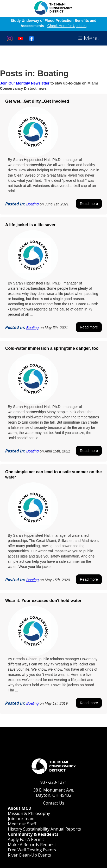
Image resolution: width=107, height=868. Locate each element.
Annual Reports (66, 829)
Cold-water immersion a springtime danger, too (52, 348)
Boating (32, 204)
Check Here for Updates (67, 26)
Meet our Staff (22, 824)
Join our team (21, 819)
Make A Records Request (32, 845)
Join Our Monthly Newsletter (25, 83)
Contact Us (54, 803)
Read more (89, 204)
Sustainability (36, 829)
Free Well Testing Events (32, 850)
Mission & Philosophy (29, 813)
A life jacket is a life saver (30, 225)
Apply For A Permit (26, 839)
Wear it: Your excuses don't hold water (43, 601)
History (15, 829)
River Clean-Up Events (29, 855)
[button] (89, 38)
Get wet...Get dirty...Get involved (37, 101)
